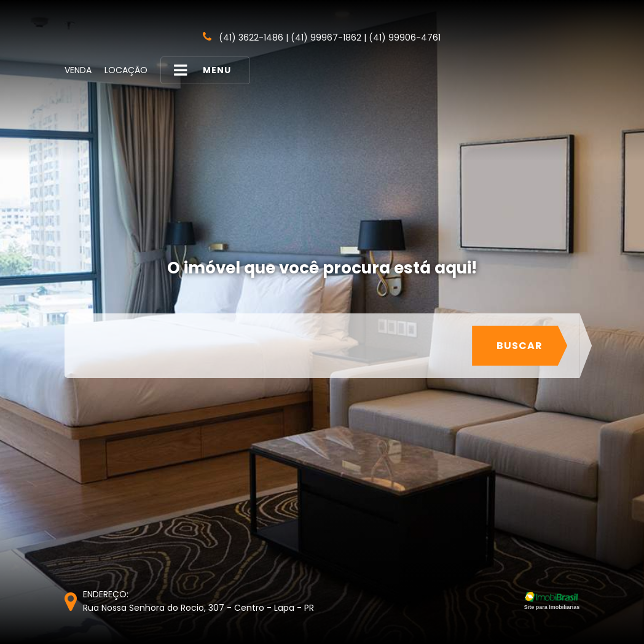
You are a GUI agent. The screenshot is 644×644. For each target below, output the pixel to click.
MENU (202, 70)
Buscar (520, 346)
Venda (78, 70)
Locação (126, 70)
